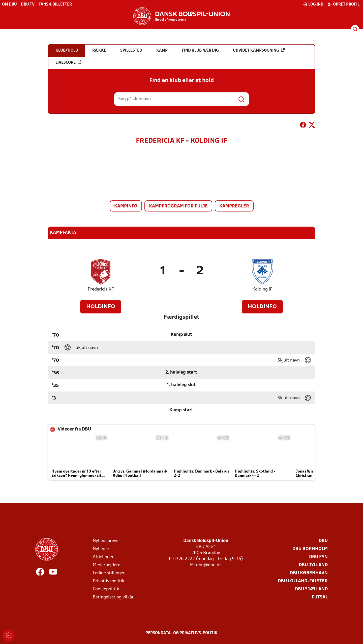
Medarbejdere (107, 565)
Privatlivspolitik (109, 581)
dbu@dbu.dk (209, 565)
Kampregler (234, 206)
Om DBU (9, 5)
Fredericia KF (101, 289)
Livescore (68, 62)
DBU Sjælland (311, 589)
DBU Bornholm (310, 549)
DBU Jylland (313, 565)
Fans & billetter (55, 5)
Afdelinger (103, 557)
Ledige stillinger (109, 573)
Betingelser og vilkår (113, 597)
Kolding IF (262, 289)
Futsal (320, 597)
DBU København (309, 573)
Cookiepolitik (106, 589)
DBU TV (28, 5)
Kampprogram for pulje (178, 206)
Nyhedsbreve (106, 541)
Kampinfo (126, 206)
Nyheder (101, 549)
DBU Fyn (318, 557)
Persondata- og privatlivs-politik (181, 633)
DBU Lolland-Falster (303, 581)
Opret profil (343, 4)
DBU (323, 541)
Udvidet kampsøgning (259, 50)
